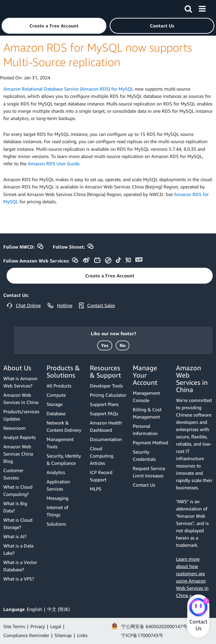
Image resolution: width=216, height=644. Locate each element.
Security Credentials (144, 455)
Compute (56, 395)
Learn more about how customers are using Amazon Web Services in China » (192, 577)
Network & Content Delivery (64, 426)
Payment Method (150, 443)
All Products (59, 386)
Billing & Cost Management (147, 413)
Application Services (58, 485)
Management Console (146, 397)
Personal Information (145, 430)
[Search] (188, 8)
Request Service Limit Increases (149, 472)
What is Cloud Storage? (18, 523)
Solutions (56, 524)
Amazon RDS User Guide (54, 163)
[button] (54, 26)
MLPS (96, 489)
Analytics (56, 472)
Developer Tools (106, 386)
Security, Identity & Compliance (64, 459)
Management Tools (60, 443)
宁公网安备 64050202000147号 (154, 626)
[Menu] (202, 8)
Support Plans (104, 404)
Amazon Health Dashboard (106, 426)
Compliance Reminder (26, 635)
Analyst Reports (19, 437)
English (34, 609)
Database (56, 413)
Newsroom (15, 428)
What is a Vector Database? (20, 566)
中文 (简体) (58, 609)
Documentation (106, 439)
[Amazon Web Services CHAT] (198, 608)
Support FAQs (104, 413)
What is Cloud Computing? (18, 490)
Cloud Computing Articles (102, 456)
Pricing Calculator (108, 395)
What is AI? (15, 536)
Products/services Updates (21, 415)
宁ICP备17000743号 (142, 635)
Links (82, 635)
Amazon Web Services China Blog (18, 454)
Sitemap (63, 635)
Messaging (57, 498)
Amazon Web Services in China (21, 399)
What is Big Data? (15, 507)
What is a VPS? (19, 579)
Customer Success (13, 474)
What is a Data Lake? (18, 549)
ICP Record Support (101, 476)
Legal (56, 626)
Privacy (38, 626)
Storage (54, 404)
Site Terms (14, 626)
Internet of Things (57, 511)
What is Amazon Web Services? (20, 382)
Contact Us (144, 485)
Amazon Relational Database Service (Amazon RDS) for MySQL (68, 89)
